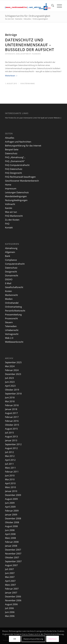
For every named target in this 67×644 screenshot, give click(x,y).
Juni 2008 (10, 530)
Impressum (11, 188)
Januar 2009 (11, 515)
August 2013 (11, 436)
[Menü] (58, 6)
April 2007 (10, 581)
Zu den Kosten (12, 220)
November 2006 (13, 600)
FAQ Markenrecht (14, 216)
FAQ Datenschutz (14, 169)
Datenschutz (10, 54)
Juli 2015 (9, 433)
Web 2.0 (9, 338)
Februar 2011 (12, 472)
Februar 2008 (12, 542)
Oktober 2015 (12, 425)
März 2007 (10, 585)
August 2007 (11, 565)
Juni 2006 (10, 612)
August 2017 (11, 413)
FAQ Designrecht (13, 173)
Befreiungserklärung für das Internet (23, 146)
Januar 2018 (11, 409)
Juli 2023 (9, 378)
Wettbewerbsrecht (14, 342)
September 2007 (13, 561)
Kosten (8, 291)
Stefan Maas (29, 84)
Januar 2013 (11, 440)
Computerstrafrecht (15, 264)
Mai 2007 (10, 577)
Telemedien (36, 54)
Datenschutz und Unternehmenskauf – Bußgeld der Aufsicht (30, 45)
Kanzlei (9, 208)
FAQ (7, 224)
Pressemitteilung (13, 314)
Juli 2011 (9, 464)
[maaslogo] (28, 6)
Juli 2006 (9, 608)
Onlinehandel (12, 303)
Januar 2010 (11, 491)
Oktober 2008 (12, 522)
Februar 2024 (12, 370)
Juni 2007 (10, 573)
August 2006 (11, 604)
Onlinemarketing (13, 307)
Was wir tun (11, 212)
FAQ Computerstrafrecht (17, 165)
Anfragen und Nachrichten (18, 142)
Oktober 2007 (12, 557)
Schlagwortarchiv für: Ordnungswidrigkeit (28, 16)
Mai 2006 (10, 616)
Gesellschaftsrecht (23, 54)
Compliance (11, 260)
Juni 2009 (10, 503)
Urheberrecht (12, 330)
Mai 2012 (10, 456)
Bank (8, 256)
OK (15, 639)
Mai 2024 (10, 366)
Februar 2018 (12, 405)
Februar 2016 (12, 421)
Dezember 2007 (13, 550)
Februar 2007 (12, 589)
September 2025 (13, 362)
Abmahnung (11, 248)
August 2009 (11, 499)
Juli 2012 (9, 452)
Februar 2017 (12, 417)
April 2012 (10, 460)
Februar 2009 (12, 511)
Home (8, 185)
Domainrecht (12, 275)
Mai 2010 (10, 479)
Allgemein (10, 252)
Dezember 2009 (13, 495)
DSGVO (9, 279)
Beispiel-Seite (12, 149)
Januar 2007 (11, 593)
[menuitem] (51, 6)
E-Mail (8, 283)
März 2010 (10, 487)
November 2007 (13, 554)
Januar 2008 (11, 546)
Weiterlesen (11, 76)
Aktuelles (10, 138)
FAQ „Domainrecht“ (15, 161)
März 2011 (10, 468)
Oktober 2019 (12, 390)
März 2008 (10, 538)
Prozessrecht (11, 318)
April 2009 (10, 507)
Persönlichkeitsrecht (15, 311)
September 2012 (13, 444)
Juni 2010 (10, 475)
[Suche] (51, 6)
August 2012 (11, 448)
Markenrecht (11, 295)
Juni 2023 (10, 382)
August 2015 (11, 429)
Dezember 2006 (13, 596)
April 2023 (10, 386)
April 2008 (10, 534)
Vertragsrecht (12, 334)
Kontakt (9, 227)
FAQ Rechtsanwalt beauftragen (20, 177)
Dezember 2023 (13, 374)
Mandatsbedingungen (16, 196)
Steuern (9, 322)
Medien (9, 299)
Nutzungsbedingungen (16, 200)
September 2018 (13, 394)
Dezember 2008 (13, 518)
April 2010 (10, 483)
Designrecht (11, 272)
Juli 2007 (9, 569)
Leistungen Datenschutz (17, 192)
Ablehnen (53, 639)
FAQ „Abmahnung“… (15, 157)
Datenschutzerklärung (33, 639)
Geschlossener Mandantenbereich (22, 181)
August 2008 (11, 526)
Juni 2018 (10, 397)
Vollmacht (10, 204)
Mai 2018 (10, 401)
